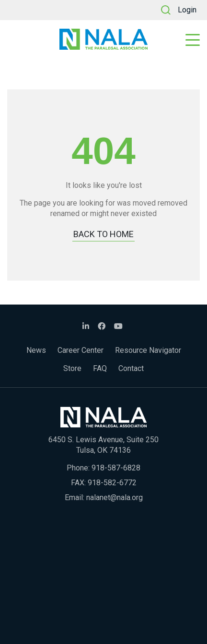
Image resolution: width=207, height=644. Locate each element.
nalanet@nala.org (115, 497)
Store (72, 368)
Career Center (80, 350)
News (36, 350)
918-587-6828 (116, 468)
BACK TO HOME (103, 234)
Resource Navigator (148, 350)
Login (187, 10)
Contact (131, 368)
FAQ (100, 368)
